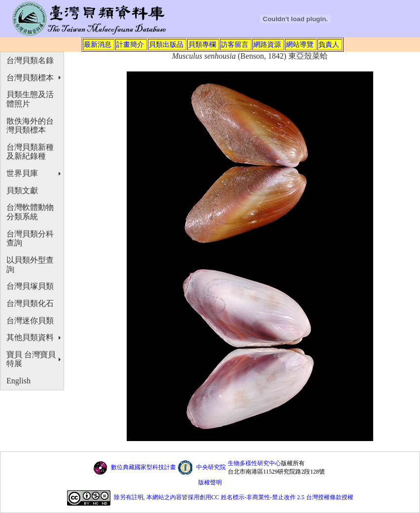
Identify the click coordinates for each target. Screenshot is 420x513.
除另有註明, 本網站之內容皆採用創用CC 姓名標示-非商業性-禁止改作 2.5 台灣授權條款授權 (234, 498)
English (18, 381)
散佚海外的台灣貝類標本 (30, 126)
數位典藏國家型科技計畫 (143, 467)
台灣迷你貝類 (30, 321)
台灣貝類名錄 (30, 60)
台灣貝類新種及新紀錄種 (30, 152)
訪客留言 (235, 44)
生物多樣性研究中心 (254, 463)
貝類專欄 (202, 44)
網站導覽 (300, 44)
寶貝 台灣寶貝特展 (31, 359)
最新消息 (98, 44)
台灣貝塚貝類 (30, 286)
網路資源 (267, 44)
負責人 (329, 44)
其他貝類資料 (30, 337)
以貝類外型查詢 (30, 265)
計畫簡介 (130, 44)
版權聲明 (210, 482)
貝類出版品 (166, 44)
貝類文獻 (22, 190)
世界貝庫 (22, 173)
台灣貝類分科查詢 (30, 239)
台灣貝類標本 (30, 78)
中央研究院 (211, 467)
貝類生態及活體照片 (30, 99)
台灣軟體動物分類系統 (30, 212)
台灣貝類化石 (30, 303)
